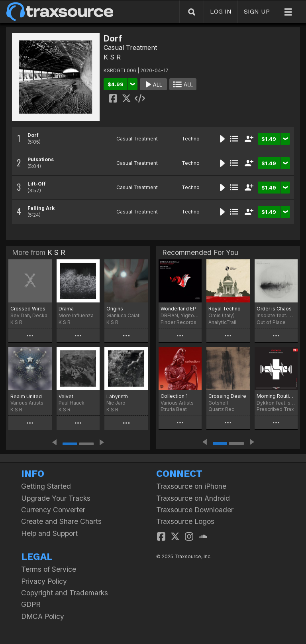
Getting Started (46, 486)
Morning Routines (276, 396)
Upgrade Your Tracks (56, 498)
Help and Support (49, 533)
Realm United (26, 396)
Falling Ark (41, 208)
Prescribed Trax (275, 409)
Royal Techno (225, 309)
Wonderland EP (178, 309)
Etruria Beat (174, 409)
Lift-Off (37, 184)
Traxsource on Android (193, 498)
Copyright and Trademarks (65, 593)
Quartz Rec (221, 409)
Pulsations (41, 159)
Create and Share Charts (61, 521)
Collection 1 (174, 396)
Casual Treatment (130, 47)
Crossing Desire (227, 396)
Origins (115, 309)
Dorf (33, 135)
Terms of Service (49, 569)
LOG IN (221, 11)
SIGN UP (257, 11)
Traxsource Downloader (195, 510)
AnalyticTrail (222, 322)
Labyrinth (117, 396)
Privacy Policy (44, 581)
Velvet (66, 396)
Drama (66, 309)
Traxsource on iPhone (191, 486)
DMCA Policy (43, 616)
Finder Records (178, 322)
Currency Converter (53, 510)
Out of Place (271, 322)
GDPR (31, 604)
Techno (191, 139)
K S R (112, 57)
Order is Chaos (274, 309)
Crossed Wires (28, 309)
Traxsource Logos (185, 521)
